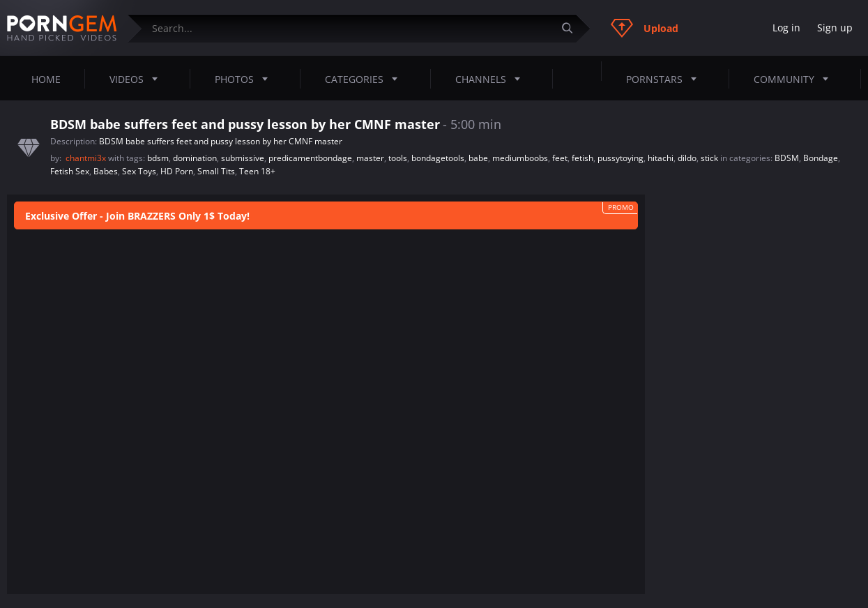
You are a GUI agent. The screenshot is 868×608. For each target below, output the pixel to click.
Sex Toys (139, 171)
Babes (106, 171)
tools (398, 158)
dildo (687, 158)
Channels (492, 79)
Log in (786, 28)
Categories (365, 79)
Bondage (821, 158)
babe (478, 158)
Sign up (835, 28)
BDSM (787, 158)
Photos (245, 79)
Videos (138, 79)
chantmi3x (87, 158)
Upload (645, 28)
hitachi (661, 158)
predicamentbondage (310, 158)
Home (46, 79)
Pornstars (665, 79)
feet (560, 158)
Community (795, 79)
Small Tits (216, 171)
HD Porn (177, 171)
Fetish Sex (70, 171)
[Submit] (572, 28)
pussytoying (620, 158)
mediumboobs (520, 158)
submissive (243, 158)
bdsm (158, 158)
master (370, 158)
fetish (583, 158)
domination (195, 158)
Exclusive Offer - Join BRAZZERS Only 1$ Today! (137, 216)
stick (709, 158)
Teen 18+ (257, 171)
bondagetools (438, 158)
